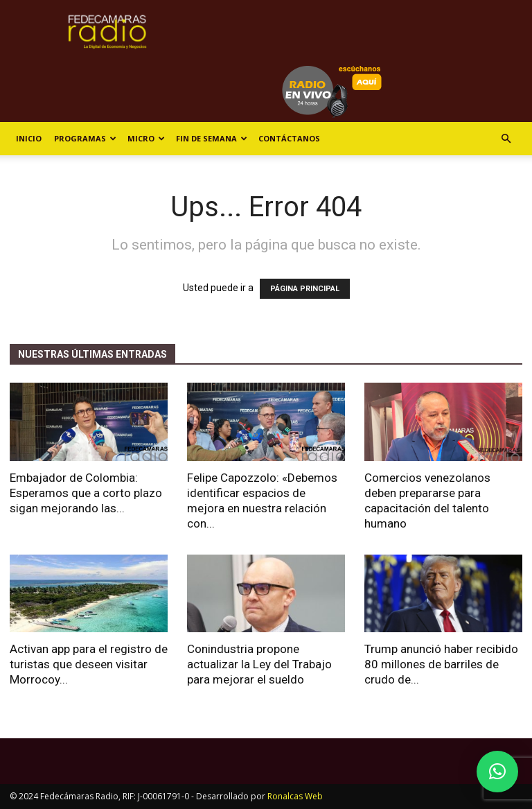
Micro (146, 138)
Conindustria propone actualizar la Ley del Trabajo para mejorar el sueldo (259, 664)
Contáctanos (289, 138)
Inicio (29, 138)
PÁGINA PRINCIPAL (305, 289)
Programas (85, 138)
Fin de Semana (212, 138)
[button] (506, 139)
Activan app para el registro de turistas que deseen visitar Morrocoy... (89, 664)
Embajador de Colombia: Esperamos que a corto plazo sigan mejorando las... (86, 493)
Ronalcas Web (295, 796)
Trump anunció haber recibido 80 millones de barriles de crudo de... (441, 664)
